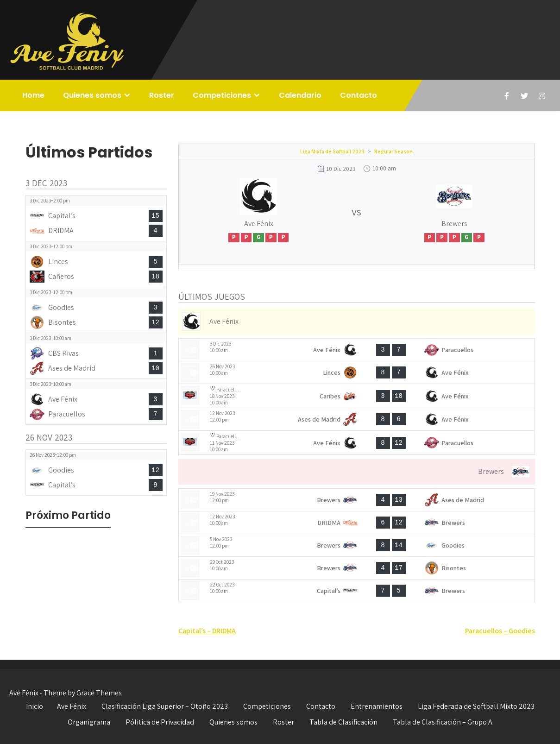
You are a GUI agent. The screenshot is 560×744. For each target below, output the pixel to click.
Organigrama (89, 722)
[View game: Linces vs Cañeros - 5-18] (96, 264)
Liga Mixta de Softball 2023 (332, 151)
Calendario (300, 95)
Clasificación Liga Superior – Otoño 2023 (165, 706)
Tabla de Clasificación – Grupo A (443, 722)
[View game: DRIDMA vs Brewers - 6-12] (357, 523)
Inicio (35, 706)
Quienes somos (92, 95)
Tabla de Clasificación (343, 722)
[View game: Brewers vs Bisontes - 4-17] (357, 568)
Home (33, 95)
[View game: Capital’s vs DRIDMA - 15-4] (96, 218)
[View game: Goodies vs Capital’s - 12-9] (96, 473)
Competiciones (222, 95)
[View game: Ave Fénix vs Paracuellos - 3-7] (357, 350)
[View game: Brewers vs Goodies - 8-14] (357, 545)
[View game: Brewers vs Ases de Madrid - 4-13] (357, 500)
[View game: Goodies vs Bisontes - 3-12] (96, 310)
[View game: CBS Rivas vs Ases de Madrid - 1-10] (96, 356)
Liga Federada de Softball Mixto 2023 (476, 706)
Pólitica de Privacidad (160, 722)
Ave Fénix (72, 706)
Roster (162, 95)
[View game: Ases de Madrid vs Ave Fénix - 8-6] (357, 419)
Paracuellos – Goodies (500, 631)
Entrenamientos (377, 706)
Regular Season (393, 151)
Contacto (359, 95)
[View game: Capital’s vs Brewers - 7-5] (357, 591)
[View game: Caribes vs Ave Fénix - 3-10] (357, 396)
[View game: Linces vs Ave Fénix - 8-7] (357, 372)
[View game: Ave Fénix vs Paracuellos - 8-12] (357, 443)
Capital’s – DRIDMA (207, 631)
